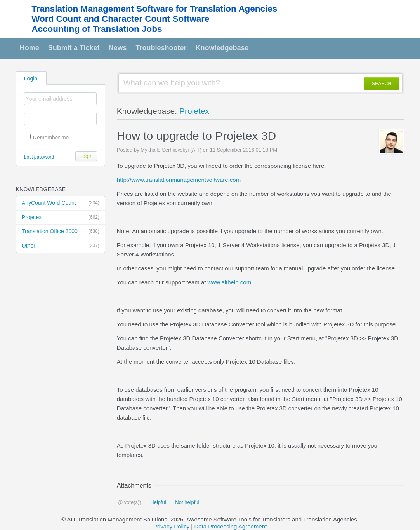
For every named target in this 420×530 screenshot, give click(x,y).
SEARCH (382, 84)
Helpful (158, 502)
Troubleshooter (161, 48)
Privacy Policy (171, 526)
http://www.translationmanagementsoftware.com (179, 180)
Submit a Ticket (74, 48)
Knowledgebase (222, 48)
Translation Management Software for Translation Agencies (154, 9)
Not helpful (187, 502)
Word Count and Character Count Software (120, 19)
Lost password (39, 157)
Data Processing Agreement (230, 526)
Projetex (61, 218)
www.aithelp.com (230, 282)
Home (30, 48)
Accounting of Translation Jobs (97, 29)
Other (61, 246)
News (118, 48)
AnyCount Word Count (61, 203)
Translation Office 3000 (61, 232)
